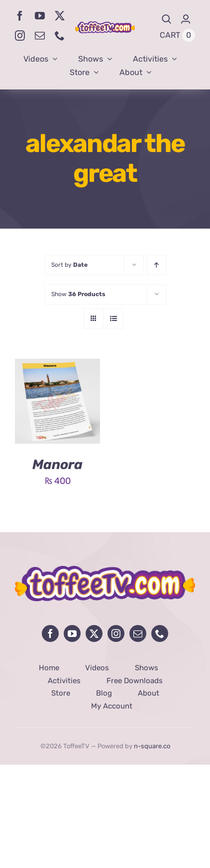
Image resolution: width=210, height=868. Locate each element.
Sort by (69, 265)
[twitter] (60, 16)
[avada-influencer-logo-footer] (105, 570)
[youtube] (40, 16)
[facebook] (20, 16)
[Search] (167, 19)
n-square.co (152, 746)
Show (78, 294)
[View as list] (113, 319)
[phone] (60, 36)
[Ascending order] (157, 265)
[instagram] (20, 36)
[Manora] (57, 366)
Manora (57, 465)
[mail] (40, 36)
